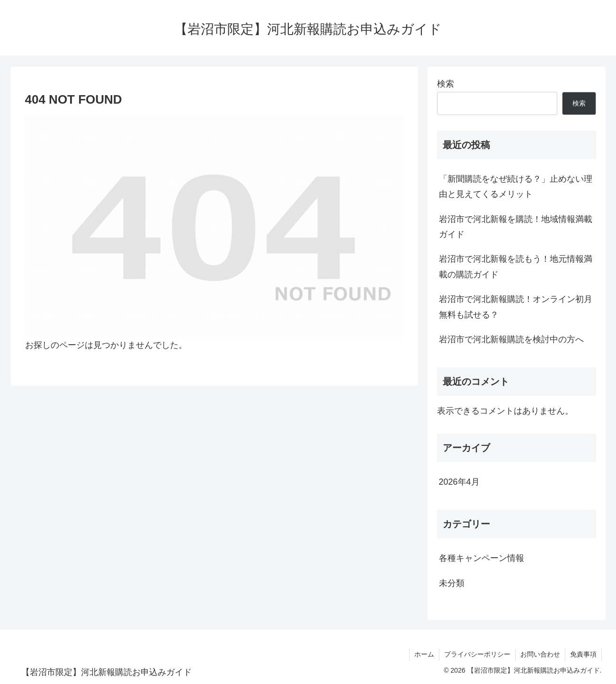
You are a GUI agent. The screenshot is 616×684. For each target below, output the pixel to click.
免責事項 (583, 654)
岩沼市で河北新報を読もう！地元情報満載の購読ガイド (516, 266)
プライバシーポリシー (477, 654)
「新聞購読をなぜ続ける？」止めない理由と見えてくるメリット (516, 187)
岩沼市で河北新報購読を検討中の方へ (511, 339)
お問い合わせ (540, 654)
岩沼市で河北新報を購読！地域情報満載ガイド (516, 227)
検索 (446, 84)
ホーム (424, 654)
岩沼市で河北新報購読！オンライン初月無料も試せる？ (516, 307)
